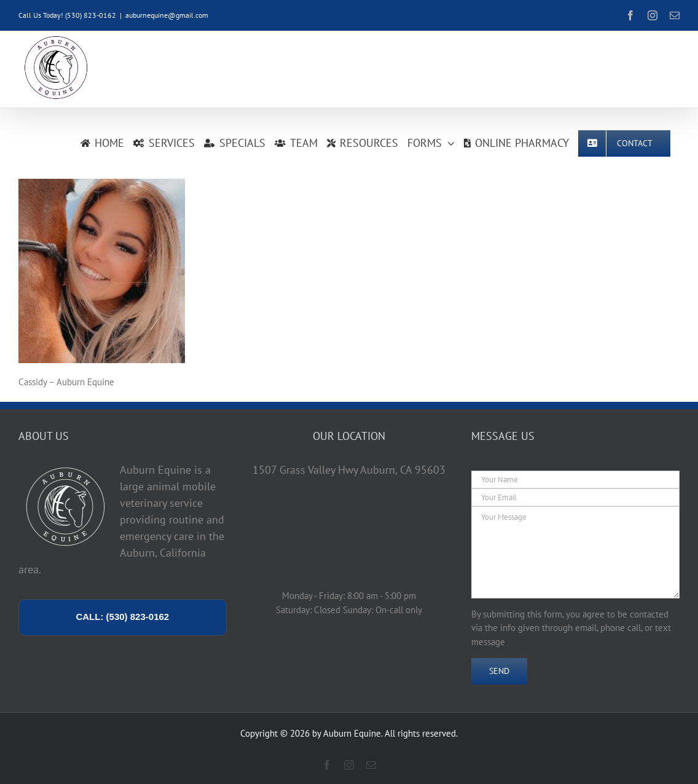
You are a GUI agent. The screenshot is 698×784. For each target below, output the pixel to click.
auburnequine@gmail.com (167, 15)
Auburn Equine (352, 733)
